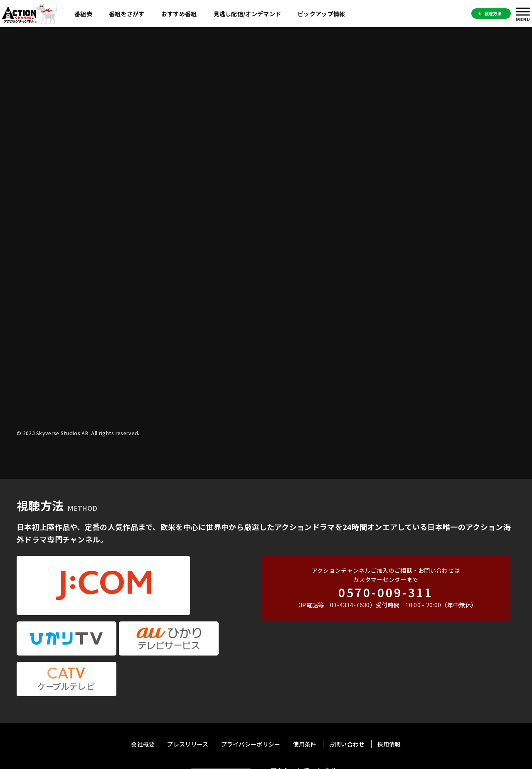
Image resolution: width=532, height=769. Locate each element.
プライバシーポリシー (251, 662)
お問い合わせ (347, 662)
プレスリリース (188, 662)
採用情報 (389, 662)
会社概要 (143, 662)
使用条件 (305, 662)
